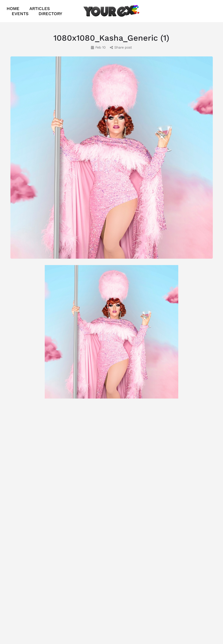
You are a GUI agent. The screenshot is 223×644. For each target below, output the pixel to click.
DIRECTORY (50, 14)
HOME (13, 9)
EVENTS (20, 14)
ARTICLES (40, 9)
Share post (121, 47)
